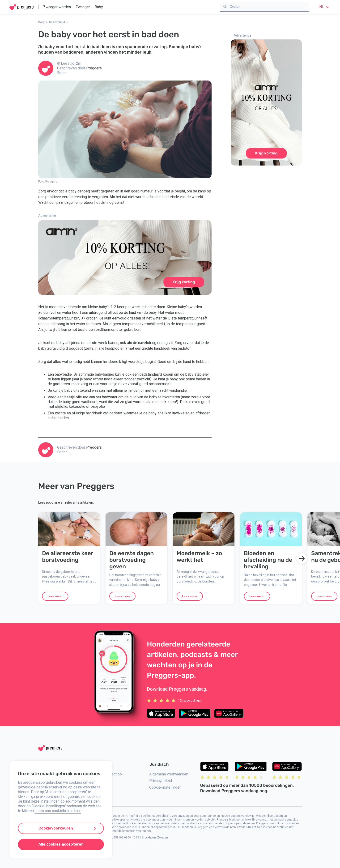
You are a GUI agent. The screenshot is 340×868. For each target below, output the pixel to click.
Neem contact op (108, 774)
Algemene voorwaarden (169, 774)
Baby (99, 7)
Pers (98, 795)
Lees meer (55, 596)
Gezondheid (57, 22)
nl (325, 7)
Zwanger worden (57, 7)
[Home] (21, 7)
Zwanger (83, 7)
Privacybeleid (161, 781)
